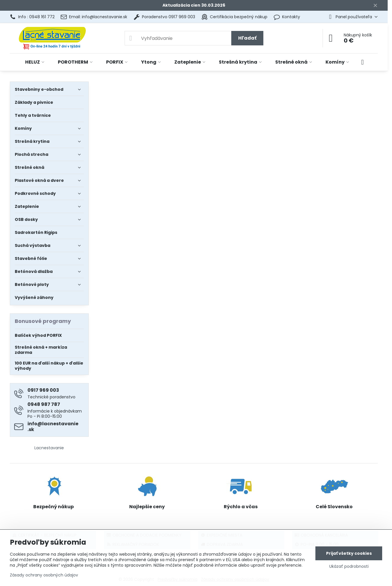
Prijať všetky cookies (349, 553)
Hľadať (247, 38)
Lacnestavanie (49, 448)
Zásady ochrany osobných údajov (44, 575)
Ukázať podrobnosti (349, 566)
